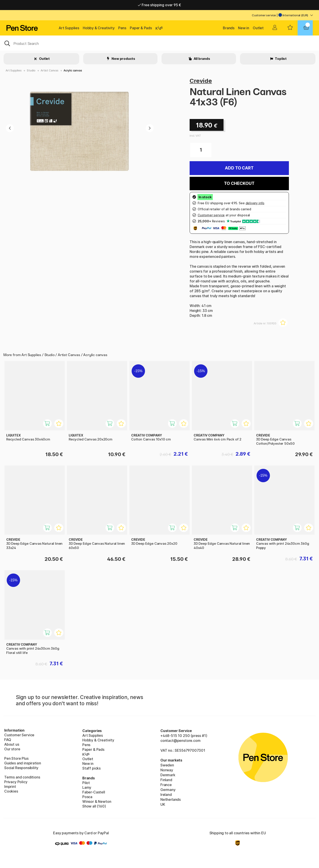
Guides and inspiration (23, 763)
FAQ (8, 740)
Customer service (264, 15)
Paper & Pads (141, 28)
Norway (167, 770)
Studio (31, 70)
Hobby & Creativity (99, 28)
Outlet (258, 28)
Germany (168, 790)
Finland (166, 780)
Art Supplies (69, 28)
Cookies (11, 791)
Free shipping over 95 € (160, 5)
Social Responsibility (21, 768)
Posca (87, 797)
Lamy (87, 787)
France (166, 785)
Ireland (166, 795)
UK (163, 804)
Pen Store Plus (16, 758)
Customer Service (19, 735)
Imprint (10, 787)
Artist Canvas (50, 70)
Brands (229, 28)
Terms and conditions (22, 777)
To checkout (239, 183)
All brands (202, 59)
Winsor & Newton (97, 801)
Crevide (201, 81)
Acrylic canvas (73, 70)
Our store (12, 749)
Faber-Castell (94, 792)
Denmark (168, 775)
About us (12, 744)
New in (244, 28)
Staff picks (91, 768)
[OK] (159, 43)
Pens (122, 28)
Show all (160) (94, 806)
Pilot (86, 783)
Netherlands (171, 799)
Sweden (167, 765)
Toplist (280, 59)
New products (123, 59)
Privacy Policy (16, 782)
